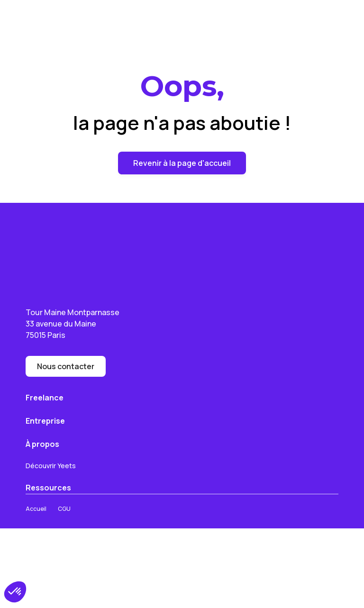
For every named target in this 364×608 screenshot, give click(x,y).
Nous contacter (66, 366)
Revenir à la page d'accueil (182, 163)
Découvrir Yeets (51, 466)
